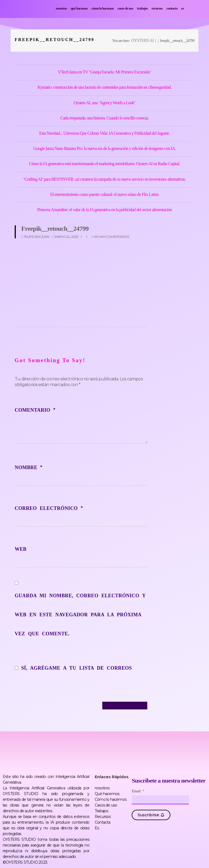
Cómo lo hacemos (103, 8)
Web (21, 549)
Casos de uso (125, 8)
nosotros (61, 8)
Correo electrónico (49, 508)
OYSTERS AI (142, 40)
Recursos (157, 8)
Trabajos (142, 8)
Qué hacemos (79, 8)
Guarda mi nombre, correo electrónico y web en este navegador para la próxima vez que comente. (80, 615)
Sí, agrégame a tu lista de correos (73, 668)
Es (182, 8)
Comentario (35, 410)
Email (137, 791)
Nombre (29, 467)
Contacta (172, 8)
